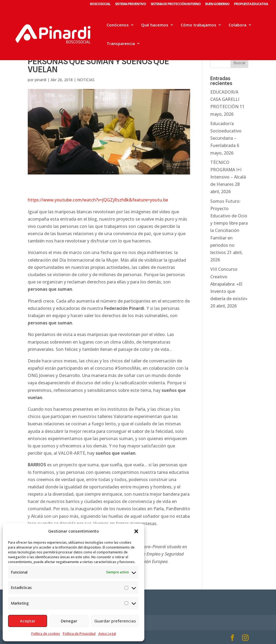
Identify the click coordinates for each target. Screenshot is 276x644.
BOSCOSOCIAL (100, 4)
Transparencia (121, 44)
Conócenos (118, 25)
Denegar (69, 621)
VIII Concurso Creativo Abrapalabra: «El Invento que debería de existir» (229, 284)
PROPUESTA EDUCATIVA (251, 4)
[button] (136, 531)
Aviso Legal (107, 634)
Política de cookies (46, 634)
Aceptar (28, 621)
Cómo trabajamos (198, 25)
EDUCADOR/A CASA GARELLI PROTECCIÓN (225, 99)
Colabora (237, 25)
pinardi (41, 80)
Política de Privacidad (79, 634)
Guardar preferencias (115, 621)
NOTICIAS (86, 80)
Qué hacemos (155, 25)
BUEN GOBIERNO (217, 4)
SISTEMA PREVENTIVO (130, 4)
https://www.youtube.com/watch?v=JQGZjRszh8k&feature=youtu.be (98, 200)
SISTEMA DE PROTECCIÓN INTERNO (176, 4)
